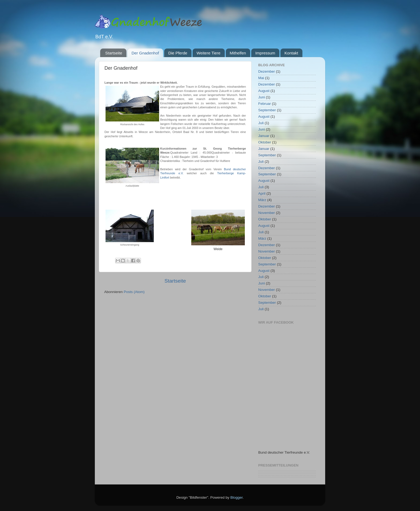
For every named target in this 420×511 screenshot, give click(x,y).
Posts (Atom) (134, 292)
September (267, 110)
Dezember (267, 71)
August (264, 91)
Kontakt (291, 53)
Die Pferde (178, 53)
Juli (261, 123)
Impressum (265, 53)
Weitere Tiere (209, 53)
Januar (264, 136)
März (262, 200)
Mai (261, 78)
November (267, 213)
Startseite (114, 53)
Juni (262, 97)
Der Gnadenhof (145, 53)
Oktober (265, 142)
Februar (265, 104)
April (262, 193)
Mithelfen (238, 53)
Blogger (237, 497)
